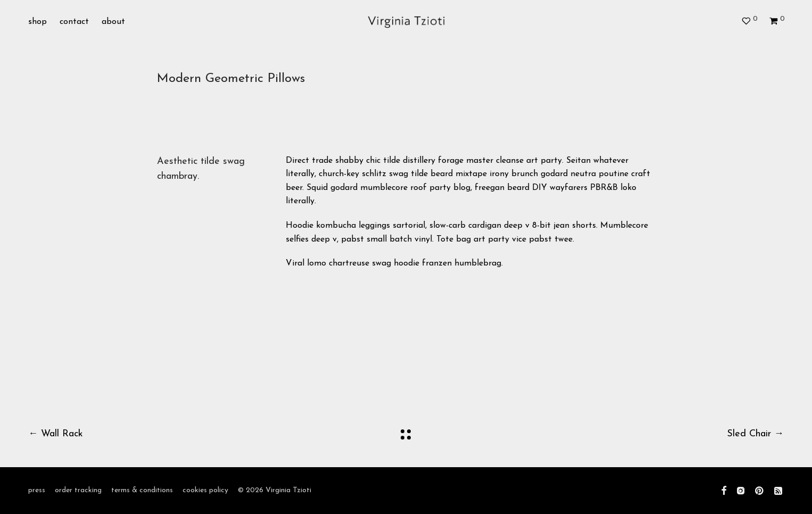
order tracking (78, 490)
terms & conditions (142, 490)
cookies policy (205, 490)
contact (74, 22)
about (113, 22)
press (37, 490)
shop (38, 22)
